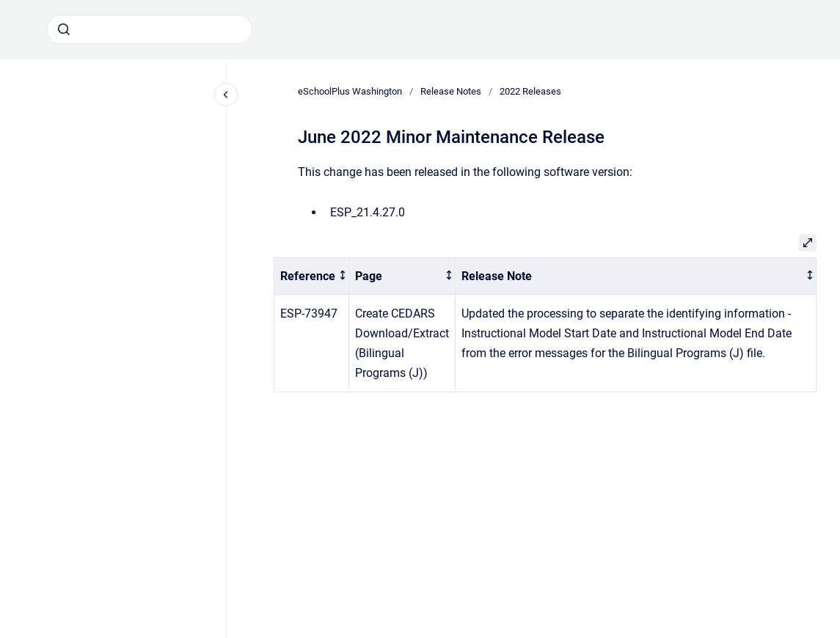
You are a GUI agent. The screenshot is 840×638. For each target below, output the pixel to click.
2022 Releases (530, 91)
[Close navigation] (226, 95)
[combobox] (150, 29)
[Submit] (64, 29)
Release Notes (451, 91)
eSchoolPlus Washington (350, 91)
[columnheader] (312, 276)
